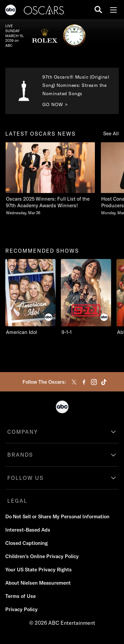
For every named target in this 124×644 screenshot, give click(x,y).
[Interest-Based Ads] (28, 530)
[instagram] (94, 382)
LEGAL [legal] (17, 501)
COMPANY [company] (23, 432)
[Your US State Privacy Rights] (39, 570)
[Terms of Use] (21, 596)
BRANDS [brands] (20, 455)
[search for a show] (98, 10)
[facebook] (84, 382)
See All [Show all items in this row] (111, 133)
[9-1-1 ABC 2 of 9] (86, 297)
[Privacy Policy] (21, 610)
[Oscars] (44, 11)
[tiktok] (104, 382)
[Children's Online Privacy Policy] (42, 556)
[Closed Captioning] (26, 543)
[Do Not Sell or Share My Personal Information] (57, 517)
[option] (50, 182)
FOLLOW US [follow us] (25, 478)
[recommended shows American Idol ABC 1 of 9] (30, 297)
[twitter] (74, 382)
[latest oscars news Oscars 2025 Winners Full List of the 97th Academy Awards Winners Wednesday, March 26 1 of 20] (50, 179)
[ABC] (11, 11)
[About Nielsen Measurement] (38, 583)
